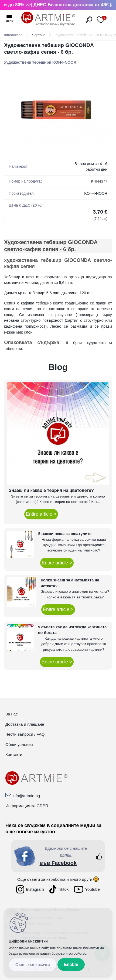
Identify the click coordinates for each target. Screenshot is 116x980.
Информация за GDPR (27, 806)
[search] (89, 20)
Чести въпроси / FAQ (25, 734)
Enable (71, 964)
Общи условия (19, 744)
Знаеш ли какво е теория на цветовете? (51, 490)
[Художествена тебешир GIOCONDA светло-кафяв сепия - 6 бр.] (58, 109)
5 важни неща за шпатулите (65, 534)
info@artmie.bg (26, 796)
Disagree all (33, 965)
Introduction (13, 35)
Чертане (39, 35)
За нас (12, 714)
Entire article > (41, 514)
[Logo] (48, 19)
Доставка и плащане (25, 724)
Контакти (14, 754)
